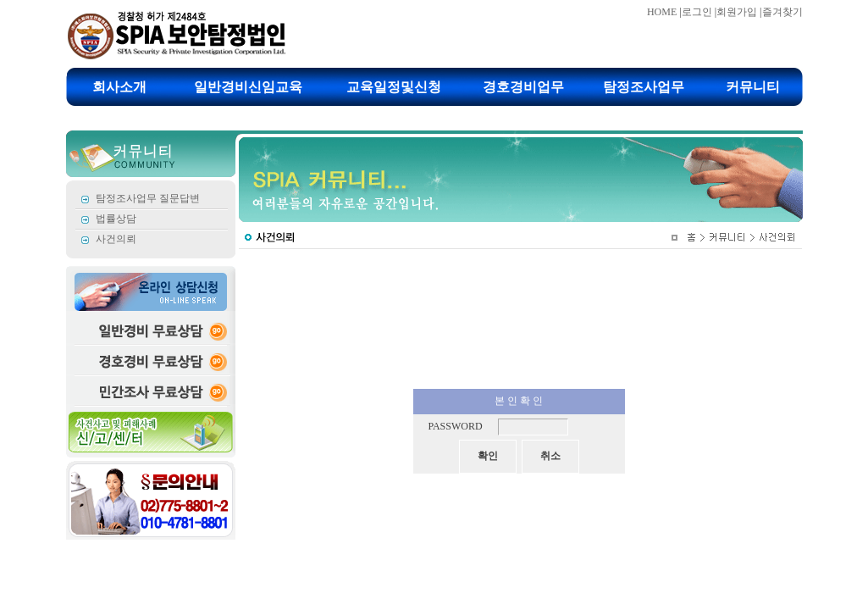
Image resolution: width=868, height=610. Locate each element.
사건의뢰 (116, 239)
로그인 (697, 12)
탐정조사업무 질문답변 (148, 198)
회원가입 (737, 12)
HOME (662, 12)
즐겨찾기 (782, 12)
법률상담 (116, 219)
